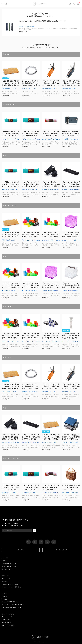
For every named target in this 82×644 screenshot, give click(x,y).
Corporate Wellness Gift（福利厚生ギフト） (13, 605)
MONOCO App (6, 599)
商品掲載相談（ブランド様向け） (11, 584)
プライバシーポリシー (8, 569)
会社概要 (4, 581)
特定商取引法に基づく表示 (9, 566)
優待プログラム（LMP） (8, 625)
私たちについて (6, 578)
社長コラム (6, 620)
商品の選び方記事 (7, 623)
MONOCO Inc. (38, 642)
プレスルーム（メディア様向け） (12, 587)
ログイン (21, 550)
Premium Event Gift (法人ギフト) (10, 602)
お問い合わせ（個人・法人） (10, 564)
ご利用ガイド (5, 561)
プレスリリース (7, 617)
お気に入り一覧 (61, 550)
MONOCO (4, 596)
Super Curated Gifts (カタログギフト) (12, 608)
